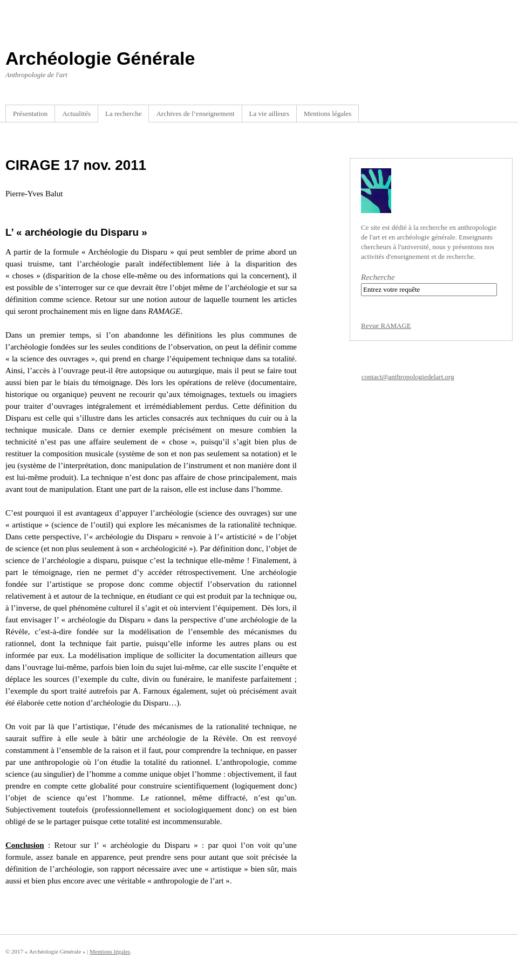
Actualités (76, 114)
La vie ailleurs (269, 114)
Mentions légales (328, 114)
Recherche (378, 277)
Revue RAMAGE (386, 325)
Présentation (30, 114)
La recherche (123, 114)
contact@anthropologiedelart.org (408, 377)
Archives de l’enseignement (195, 114)
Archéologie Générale (100, 58)
